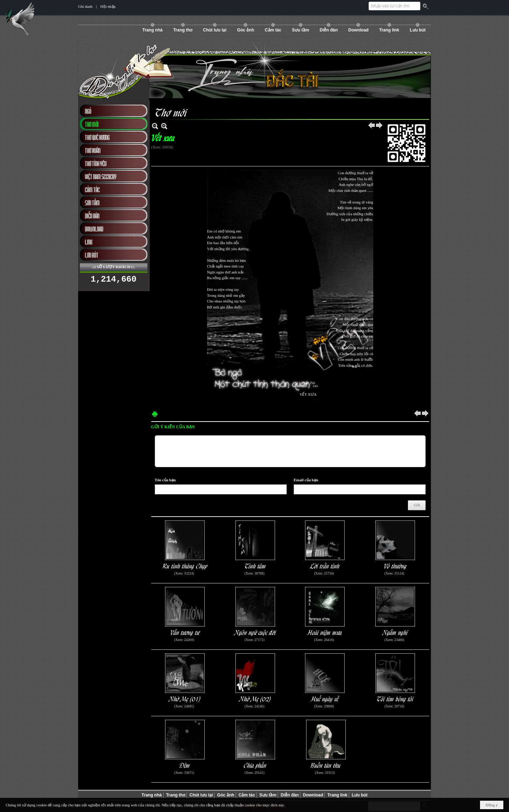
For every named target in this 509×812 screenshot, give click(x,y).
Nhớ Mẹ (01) (185, 698)
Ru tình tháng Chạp (185, 566)
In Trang (155, 414)
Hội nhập (108, 6)
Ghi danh (85, 6)
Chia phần (255, 765)
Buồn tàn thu (326, 765)
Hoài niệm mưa (325, 632)
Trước (372, 126)
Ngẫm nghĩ (395, 632)
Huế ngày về (325, 698)
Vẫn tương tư (185, 632)
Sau (380, 126)
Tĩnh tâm (255, 566)
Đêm (185, 765)
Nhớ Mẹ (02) (255, 698)
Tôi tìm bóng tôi (395, 698)
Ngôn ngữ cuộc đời (255, 632)
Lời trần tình (325, 566)
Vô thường (395, 566)
